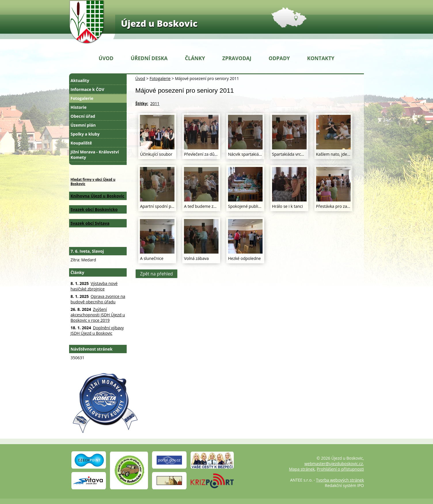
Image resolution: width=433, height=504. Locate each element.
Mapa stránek (302, 469)
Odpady (279, 58)
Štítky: (142, 103)
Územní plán (83, 125)
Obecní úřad (83, 116)
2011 (155, 103)
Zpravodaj (237, 58)
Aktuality (80, 80)
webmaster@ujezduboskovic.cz (334, 464)
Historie (79, 107)
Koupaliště (81, 143)
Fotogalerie (160, 78)
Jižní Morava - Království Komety (95, 155)
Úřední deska (149, 58)
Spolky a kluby (85, 134)
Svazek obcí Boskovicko (94, 209)
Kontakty (321, 58)
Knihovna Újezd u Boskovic (97, 196)
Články (195, 58)
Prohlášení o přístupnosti (340, 469)
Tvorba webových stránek (340, 480)
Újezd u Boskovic (159, 23)
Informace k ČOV (87, 89)
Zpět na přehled (156, 274)
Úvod (106, 58)
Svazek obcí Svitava (90, 223)
